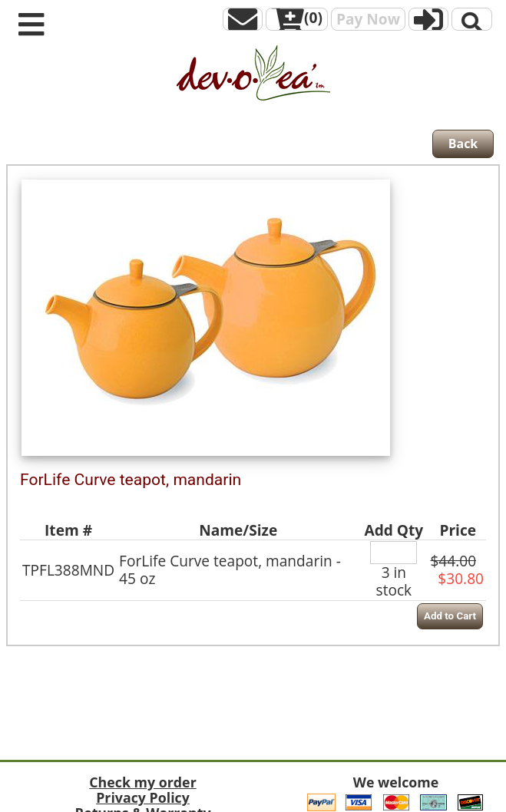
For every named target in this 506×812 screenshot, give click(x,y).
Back (463, 144)
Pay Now (368, 19)
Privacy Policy (143, 797)
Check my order (142, 782)
